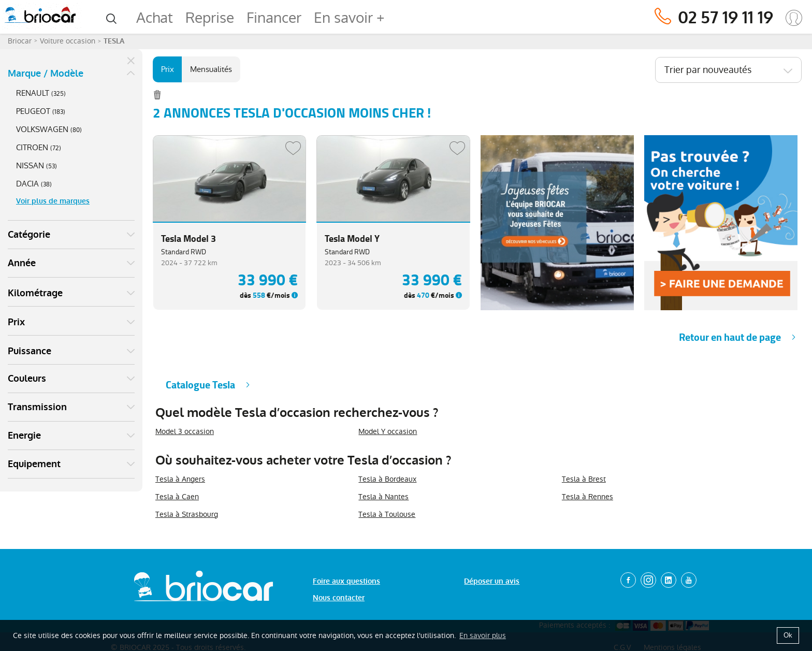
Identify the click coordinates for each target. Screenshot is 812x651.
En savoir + (349, 18)
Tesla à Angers (180, 453)
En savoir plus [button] (483, 635)
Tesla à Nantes (383, 471)
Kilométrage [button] (35, 108)
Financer (274, 18)
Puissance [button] (30, 166)
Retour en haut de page (730, 312)
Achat (155, 18)
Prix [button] (16, 137)
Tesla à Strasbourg (187, 488)
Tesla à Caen (177, 471)
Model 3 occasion (185, 406)
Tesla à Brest (584, 453)
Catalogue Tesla (200, 359)
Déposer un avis (492, 555)
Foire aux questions (346, 555)
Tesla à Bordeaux (387, 453)
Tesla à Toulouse (387, 488)
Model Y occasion (388, 406)
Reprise (210, 18)
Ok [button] (788, 635)
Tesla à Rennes (588, 471)
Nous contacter (339, 572)
